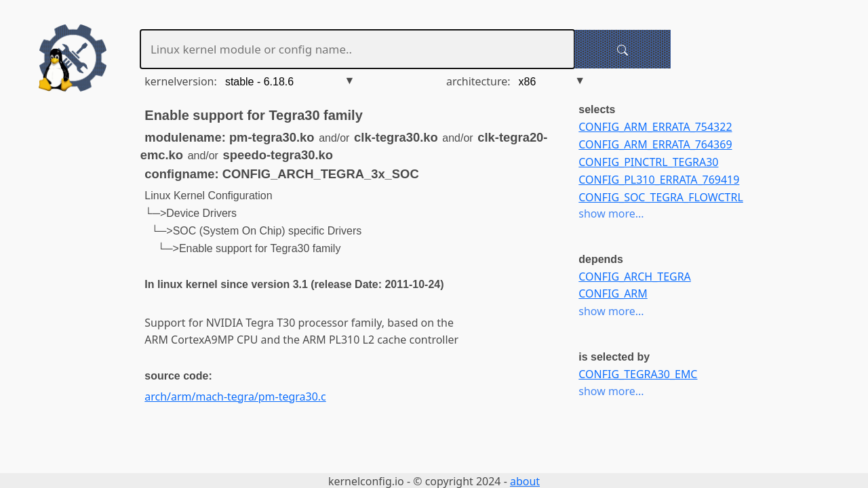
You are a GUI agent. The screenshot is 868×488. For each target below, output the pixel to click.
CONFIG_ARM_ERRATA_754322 (655, 127)
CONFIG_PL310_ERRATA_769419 (659, 180)
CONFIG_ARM (613, 293)
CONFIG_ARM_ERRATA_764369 (655, 144)
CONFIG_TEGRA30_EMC (638, 374)
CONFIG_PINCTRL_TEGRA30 (648, 162)
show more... (611, 213)
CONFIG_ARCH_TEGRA (634, 277)
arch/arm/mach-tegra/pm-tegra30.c (235, 396)
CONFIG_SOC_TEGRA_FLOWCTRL (660, 197)
